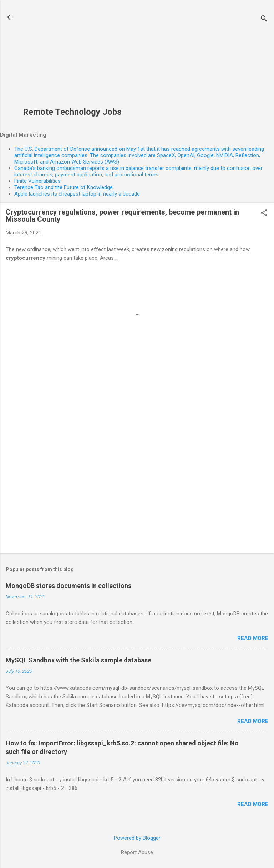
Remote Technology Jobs (72, 112)
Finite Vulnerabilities (37, 181)
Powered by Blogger (137, 838)
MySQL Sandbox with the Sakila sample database (78, 660)
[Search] (264, 19)
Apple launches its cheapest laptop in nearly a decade (77, 194)
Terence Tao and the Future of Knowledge (64, 187)
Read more (253, 638)
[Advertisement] (72, 57)
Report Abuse (137, 852)
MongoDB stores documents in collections (68, 586)
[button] (264, 213)
